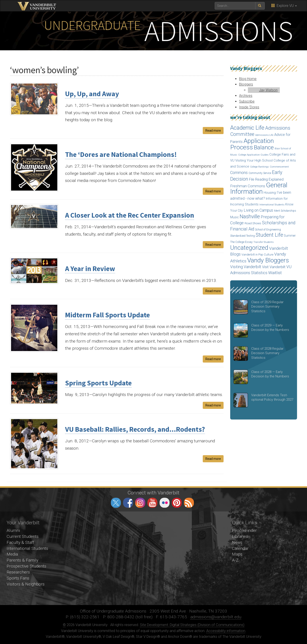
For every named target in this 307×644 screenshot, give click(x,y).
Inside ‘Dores (249, 107)
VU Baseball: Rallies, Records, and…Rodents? (135, 429)
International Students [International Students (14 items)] (272, 205)
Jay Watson (268, 90)
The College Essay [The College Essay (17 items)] (241, 242)
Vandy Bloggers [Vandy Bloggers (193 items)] (268, 260)
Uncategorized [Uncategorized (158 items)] (249, 248)
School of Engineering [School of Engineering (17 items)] (268, 229)
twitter (116, 503)
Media (12, 554)
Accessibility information (226, 631)
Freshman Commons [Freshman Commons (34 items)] (248, 186)
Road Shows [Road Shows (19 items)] (253, 223)
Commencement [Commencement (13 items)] (279, 167)
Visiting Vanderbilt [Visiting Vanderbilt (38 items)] (246, 267)
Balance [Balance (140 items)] (264, 147)
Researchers (18, 572)
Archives (246, 96)
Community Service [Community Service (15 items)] (260, 173)
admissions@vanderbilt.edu (216, 617)
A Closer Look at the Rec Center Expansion (130, 215)
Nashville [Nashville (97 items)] (250, 217)
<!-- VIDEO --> (153, 558)
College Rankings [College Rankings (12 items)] (260, 167)
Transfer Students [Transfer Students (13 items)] (264, 242)
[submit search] (260, 6)
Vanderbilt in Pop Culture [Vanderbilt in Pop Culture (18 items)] (257, 255)
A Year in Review (90, 269)
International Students (27, 548)
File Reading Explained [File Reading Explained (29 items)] (266, 179)
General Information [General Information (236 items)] (259, 188)
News (237, 542)
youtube (152, 503)
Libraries (240, 536)
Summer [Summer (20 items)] (290, 236)
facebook (128, 503)
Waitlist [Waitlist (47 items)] (275, 273)
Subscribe (247, 101)
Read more (213, 131)
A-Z (235, 560)
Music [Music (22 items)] (235, 217)
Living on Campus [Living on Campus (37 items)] (258, 210)
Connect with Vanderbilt (153, 493)
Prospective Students (26, 566)
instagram (140, 503)
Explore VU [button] (284, 6)
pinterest (177, 503)
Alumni (13, 530)
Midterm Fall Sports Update (107, 315)
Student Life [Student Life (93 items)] (269, 235)
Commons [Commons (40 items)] (239, 173)
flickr (165, 503)
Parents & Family (22, 560)
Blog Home (248, 79)
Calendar (240, 548)
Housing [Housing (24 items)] (270, 193)
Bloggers (246, 84)
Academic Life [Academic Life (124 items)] (247, 128)
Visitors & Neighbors (26, 584)
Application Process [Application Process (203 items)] (252, 144)
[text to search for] (235, 6)
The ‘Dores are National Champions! (121, 154)
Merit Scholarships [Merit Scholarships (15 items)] (285, 211)
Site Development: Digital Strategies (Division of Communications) (192, 625)
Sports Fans (18, 578)
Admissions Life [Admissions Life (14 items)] (264, 135)
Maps (237, 554)
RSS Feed (189, 503)
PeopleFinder (244, 530)
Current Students (23, 536)
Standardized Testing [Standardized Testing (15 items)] (242, 236)
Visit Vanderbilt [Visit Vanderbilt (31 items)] (274, 267)
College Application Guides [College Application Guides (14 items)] (253, 155)
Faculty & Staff (20, 542)
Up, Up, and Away (92, 94)
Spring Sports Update (98, 383)
